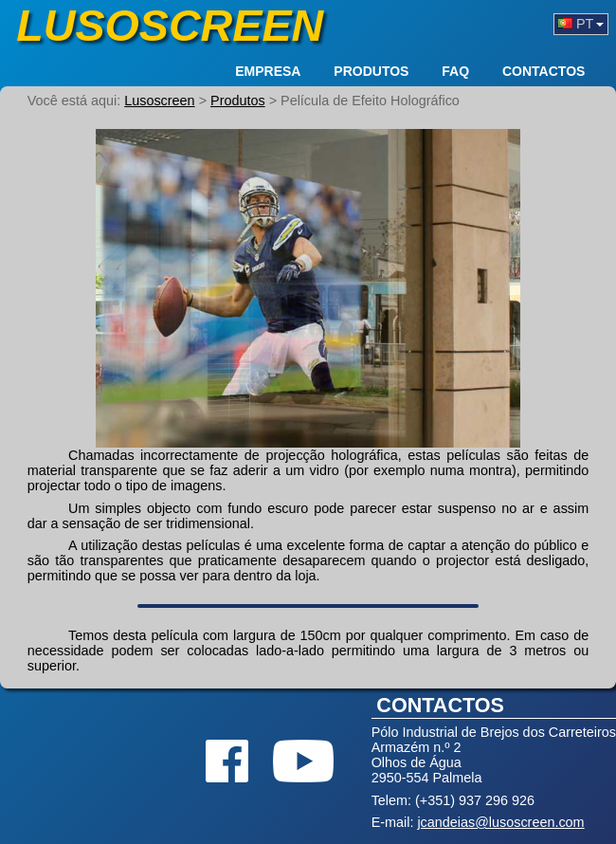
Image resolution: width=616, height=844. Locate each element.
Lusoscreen (170, 26)
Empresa (268, 72)
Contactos (544, 72)
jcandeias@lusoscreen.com (500, 822)
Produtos (371, 72)
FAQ (455, 72)
